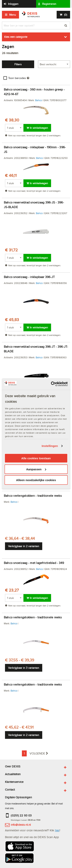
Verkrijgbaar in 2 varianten (24, 546)
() (66, 15)
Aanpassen (36, 469)
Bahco (38, 100)
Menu (13, 15)
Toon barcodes (17, 78)
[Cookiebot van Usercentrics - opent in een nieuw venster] (51, 384)
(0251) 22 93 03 (21, 815)
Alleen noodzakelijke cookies (36, 480)
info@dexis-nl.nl (21, 825)
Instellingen (50, 446)
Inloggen (13, 4)
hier (57, 830)
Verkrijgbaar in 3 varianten (24, 668)
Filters (18, 64)
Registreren (49, 4)
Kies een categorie (16, 37)
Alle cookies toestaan (36, 458)
